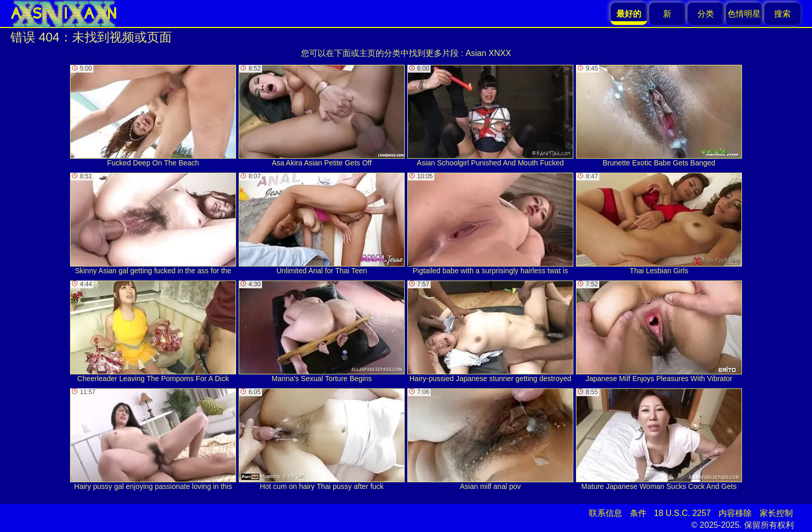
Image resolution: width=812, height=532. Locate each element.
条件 (638, 513)
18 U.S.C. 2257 (683, 513)
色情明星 (744, 14)
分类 (706, 14)
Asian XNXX (488, 53)
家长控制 (776, 513)
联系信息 (605, 513)
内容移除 (735, 513)
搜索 (782, 14)
